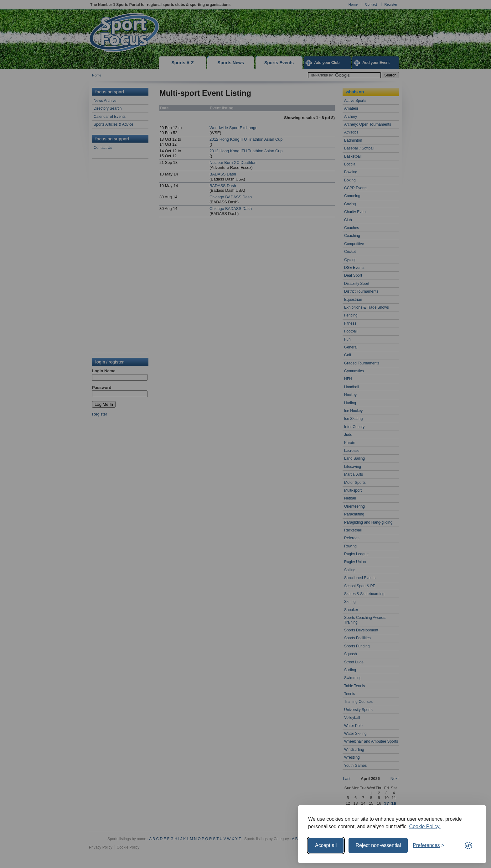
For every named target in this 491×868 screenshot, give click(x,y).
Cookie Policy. (425, 826)
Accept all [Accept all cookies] (326, 845)
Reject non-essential (378, 845)
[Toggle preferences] (429, 845)
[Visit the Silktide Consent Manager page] (468, 845)
